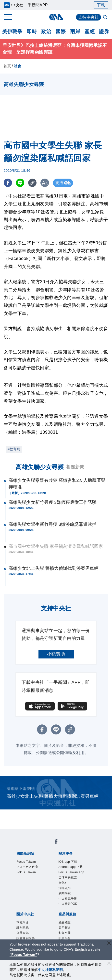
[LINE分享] (20, 183)
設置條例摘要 (26, 938)
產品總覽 (65, 922)
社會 (18, 66)
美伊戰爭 (12, 32)
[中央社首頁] (56, 17)
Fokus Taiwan (26, 872)
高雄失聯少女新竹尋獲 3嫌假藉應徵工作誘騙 (53, 502)
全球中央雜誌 (68, 877)
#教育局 (14, 449)
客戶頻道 (65, 928)
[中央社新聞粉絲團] (56, 842)
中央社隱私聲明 (50, 970)
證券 (104, 32)
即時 (32, 32)
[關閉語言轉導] (109, 944)
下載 (101, 5)
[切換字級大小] (45, 183)
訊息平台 (65, 938)
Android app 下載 (71, 867)
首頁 (7, 66)
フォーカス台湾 (27, 867)
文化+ (63, 883)
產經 (90, 32)
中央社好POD (68, 904)
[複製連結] (33, 183)
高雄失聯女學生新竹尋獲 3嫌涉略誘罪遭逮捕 (53, 524)
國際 (61, 32)
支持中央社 (89, 17)
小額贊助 (56, 654)
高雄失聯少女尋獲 (40, 467)
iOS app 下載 (68, 862)
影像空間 (65, 933)
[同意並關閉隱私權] (109, 964)
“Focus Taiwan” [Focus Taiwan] (23, 955)
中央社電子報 (68, 899)
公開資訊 (23, 933)
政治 (46, 32)
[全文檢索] (106, 18)
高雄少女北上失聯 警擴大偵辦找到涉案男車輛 (54, 568)
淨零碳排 (65, 888)
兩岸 (75, 32)
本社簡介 (23, 922)
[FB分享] (8, 183)
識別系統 (23, 928)
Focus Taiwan (26, 862)
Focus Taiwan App (71, 872)
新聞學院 (65, 893)
